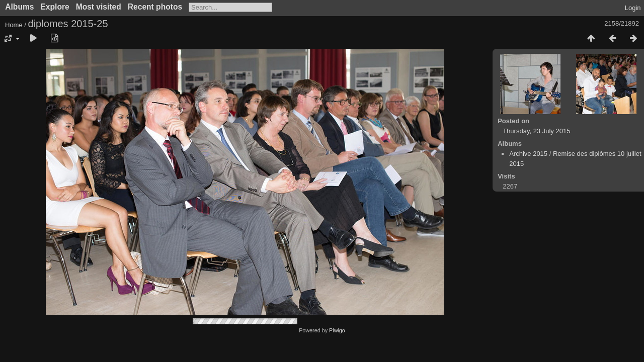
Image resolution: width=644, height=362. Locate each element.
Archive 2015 (528, 154)
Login (633, 8)
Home (14, 25)
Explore (55, 7)
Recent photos (155, 7)
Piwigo (337, 330)
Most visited (99, 7)
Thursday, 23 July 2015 (536, 131)
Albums (19, 7)
